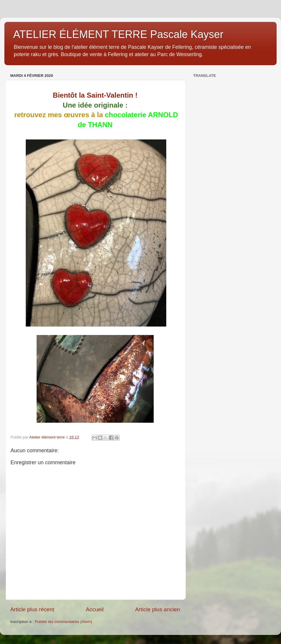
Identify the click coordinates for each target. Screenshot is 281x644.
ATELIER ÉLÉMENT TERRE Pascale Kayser (118, 34)
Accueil (95, 609)
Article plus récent (32, 609)
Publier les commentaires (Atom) (64, 622)
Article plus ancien (158, 609)
